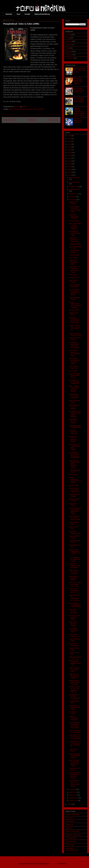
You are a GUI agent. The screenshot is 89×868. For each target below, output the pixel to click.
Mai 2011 (72, 789)
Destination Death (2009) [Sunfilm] (75, 426)
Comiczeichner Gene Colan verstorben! (74, 396)
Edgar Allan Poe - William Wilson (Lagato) (75, 707)
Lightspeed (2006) (75, 244)
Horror (16, 109)
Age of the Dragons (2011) (75, 532)
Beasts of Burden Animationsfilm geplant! (75, 756)
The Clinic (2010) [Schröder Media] (75, 617)
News (67, 48)
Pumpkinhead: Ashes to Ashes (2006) (75, 233)
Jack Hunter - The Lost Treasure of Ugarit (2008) (75, 737)
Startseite (9, 14)
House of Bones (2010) (74, 702)
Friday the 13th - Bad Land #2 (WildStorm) (74, 676)
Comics (68, 35)
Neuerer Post (9, 120)
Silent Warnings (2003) (74, 523)
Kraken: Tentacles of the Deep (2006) (75, 670)
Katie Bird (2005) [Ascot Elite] (74, 286)
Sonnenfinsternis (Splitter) (74, 495)
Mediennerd (69, 825)
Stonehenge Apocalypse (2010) (74, 630)
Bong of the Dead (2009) (75, 541)
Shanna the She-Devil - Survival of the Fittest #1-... (75, 328)
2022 (69, 144)
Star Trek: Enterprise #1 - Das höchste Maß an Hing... (75, 320)
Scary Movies (70, 845)
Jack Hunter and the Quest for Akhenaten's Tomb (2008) (74, 725)
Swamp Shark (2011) (74, 314)
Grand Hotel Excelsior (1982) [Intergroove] (79, 90)
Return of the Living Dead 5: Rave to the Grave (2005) (74, 345)
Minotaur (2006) (74, 310)
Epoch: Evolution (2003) (74, 401)
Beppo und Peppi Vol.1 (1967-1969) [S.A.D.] (80, 70)
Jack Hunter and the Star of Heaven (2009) (75, 518)
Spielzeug (69, 55)
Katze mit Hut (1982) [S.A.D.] (75, 635)
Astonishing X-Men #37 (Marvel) (74, 624)
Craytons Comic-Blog (72, 815)
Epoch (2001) (73, 475)
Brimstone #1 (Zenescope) (74, 644)
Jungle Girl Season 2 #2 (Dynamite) (74, 216)
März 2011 (73, 795)
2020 (69, 150)
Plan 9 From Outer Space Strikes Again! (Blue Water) (75, 511)
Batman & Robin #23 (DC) (74, 500)
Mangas (68, 45)
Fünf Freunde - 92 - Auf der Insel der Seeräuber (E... (75, 744)
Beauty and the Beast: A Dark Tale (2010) (74, 682)
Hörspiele (68, 41)
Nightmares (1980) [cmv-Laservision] (78, 121)
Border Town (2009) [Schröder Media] (73, 439)
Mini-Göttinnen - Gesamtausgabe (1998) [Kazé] (75, 605)
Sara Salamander (71, 838)
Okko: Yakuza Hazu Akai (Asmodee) (73, 572)
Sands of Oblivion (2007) (75, 640)
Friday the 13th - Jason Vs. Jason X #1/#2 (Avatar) (74, 783)
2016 (69, 161)
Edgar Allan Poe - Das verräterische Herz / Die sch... (75, 598)
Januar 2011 (74, 801)
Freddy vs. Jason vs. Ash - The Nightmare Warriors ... (75, 689)
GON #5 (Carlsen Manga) (75, 298)
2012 (69, 172)
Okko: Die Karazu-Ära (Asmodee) (73, 718)
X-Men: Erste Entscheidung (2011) (74, 591)
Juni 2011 (73, 200)
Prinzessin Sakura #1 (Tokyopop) (75, 731)
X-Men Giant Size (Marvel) (75, 471)
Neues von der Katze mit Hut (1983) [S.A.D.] (75, 490)
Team (18, 14)
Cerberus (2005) (74, 255)
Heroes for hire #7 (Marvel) (75, 537)
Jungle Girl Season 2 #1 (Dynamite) (74, 240)
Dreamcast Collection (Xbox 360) (73, 432)
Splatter (30, 109)
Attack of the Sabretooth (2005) (73, 262)
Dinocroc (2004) (74, 221)
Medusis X (69, 828)
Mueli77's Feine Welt (72, 831)
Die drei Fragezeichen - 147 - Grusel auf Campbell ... (75, 305)
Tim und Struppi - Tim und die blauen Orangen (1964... (75, 209)
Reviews (23, 109)
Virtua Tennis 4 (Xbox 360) (74, 367)
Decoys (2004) (74, 485)
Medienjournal (70, 821)
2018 (69, 155)
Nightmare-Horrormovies (73, 835)
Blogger (70, 864)
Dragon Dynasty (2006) (74, 649)
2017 (69, 158)
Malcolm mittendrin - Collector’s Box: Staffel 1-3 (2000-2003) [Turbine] (80, 112)
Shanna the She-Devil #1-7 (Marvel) (74, 407)
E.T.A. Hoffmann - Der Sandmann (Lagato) (75, 559)
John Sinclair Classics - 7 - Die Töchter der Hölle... (75, 353)
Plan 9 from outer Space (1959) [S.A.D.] (75, 376)
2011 (69, 175)
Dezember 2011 (75, 177)
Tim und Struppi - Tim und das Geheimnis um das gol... (75, 292)
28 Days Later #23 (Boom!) (75, 339)
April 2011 (73, 792)
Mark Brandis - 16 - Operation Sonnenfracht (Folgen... (75, 269)
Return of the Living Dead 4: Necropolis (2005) (74, 361)
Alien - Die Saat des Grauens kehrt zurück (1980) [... (74, 763)
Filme (11, 109)
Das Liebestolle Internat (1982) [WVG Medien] (79, 100)
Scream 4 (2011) (74, 278)
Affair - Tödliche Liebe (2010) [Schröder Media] (74, 389)
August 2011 (74, 194)
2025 (69, 136)
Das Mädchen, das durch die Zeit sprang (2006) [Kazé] (74, 455)
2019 (69, 153)
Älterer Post (54, 120)
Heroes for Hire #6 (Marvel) (75, 769)
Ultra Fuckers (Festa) (73, 281)
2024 (69, 139)
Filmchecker (69, 818)
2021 (69, 147)
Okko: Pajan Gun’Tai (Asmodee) (73, 611)
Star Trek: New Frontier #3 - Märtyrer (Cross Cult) (75, 663)
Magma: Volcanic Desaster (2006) (75, 334)
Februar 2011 (74, 798)
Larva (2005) (73, 371)
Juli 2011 (72, 197)
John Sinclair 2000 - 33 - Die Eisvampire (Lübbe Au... (75, 226)
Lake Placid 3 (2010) (73, 750)
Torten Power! (73, 258)
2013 (69, 169)
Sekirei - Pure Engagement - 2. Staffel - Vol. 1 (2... (75, 552)
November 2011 (75, 182)
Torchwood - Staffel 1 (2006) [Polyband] (75, 566)
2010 (69, 804)
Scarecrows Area (71, 841)
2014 (69, 167)
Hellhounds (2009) (75, 657)
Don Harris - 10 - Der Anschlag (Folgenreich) (74, 382)
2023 (69, 141)
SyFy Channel (39, 109)
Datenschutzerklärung (42, 14)
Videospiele (69, 58)
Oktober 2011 (74, 187)
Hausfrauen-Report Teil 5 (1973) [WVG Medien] (78, 81)
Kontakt (27, 14)
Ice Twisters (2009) (73, 713)
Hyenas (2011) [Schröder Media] (74, 578)
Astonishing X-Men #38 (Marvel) (74, 421)
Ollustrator (53, 864)
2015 (69, 164)
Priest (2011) (73, 275)
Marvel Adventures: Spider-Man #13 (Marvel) (75, 480)
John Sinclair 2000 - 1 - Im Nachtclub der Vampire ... (75, 249)
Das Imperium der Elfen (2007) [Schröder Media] (75, 775)
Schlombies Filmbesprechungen (72, 849)
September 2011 (75, 189)
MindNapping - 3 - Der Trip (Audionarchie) (75, 696)
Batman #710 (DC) (73, 528)
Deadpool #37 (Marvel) (74, 203)
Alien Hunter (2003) (73, 504)
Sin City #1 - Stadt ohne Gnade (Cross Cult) (75, 584)
